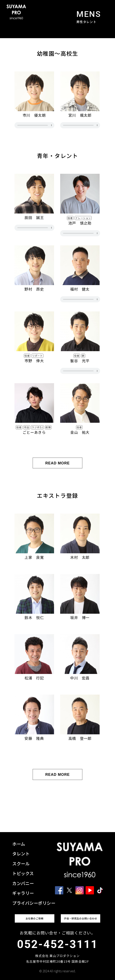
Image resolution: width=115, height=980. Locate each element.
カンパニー (23, 883)
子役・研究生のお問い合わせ (80, 918)
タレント (21, 854)
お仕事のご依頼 (35, 918)
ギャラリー (23, 893)
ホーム (19, 844)
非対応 (34, 125)
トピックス (23, 873)
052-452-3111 (57, 944)
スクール (21, 863)
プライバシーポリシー (34, 903)
